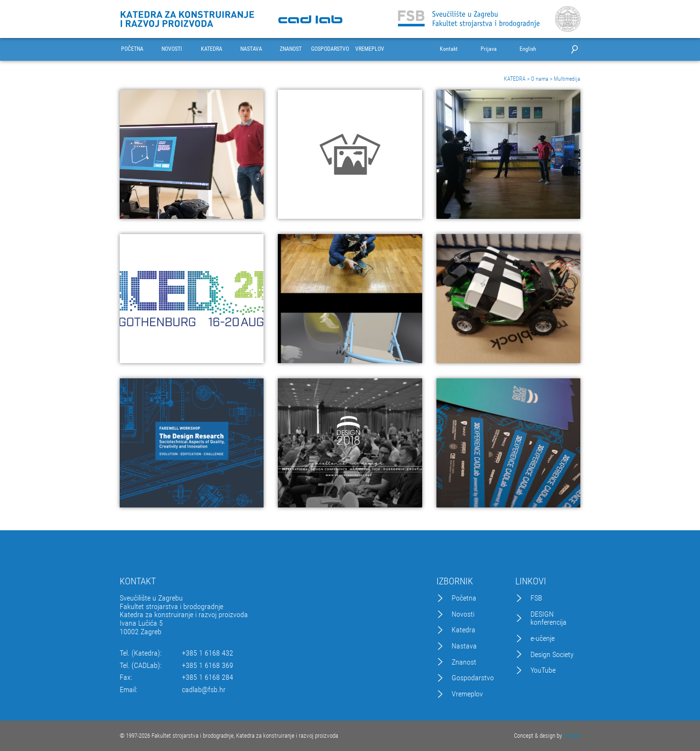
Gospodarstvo (473, 678)
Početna (464, 598)
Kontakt (449, 49)
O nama (540, 79)
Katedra (464, 630)
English (528, 49)
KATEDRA (212, 49)
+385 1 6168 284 (208, 677)
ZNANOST (291, 49)
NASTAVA (251, 49)
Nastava (464, 646)
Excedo (572, 736)
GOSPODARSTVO (330, 49)
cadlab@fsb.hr (204, 690)
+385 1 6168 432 (208, 653)
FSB (536, 598)
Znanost (464, 662)
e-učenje (543, 638)
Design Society (552, 655)
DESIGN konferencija (549, 618)
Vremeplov (467, 694)
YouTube (543, 670)
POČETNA (132, 49)
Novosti (463, 614)
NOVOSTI (172, 49)
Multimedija (567, 79)
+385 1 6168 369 (208, 666)
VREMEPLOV (370, 49)
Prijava (489, 49)
